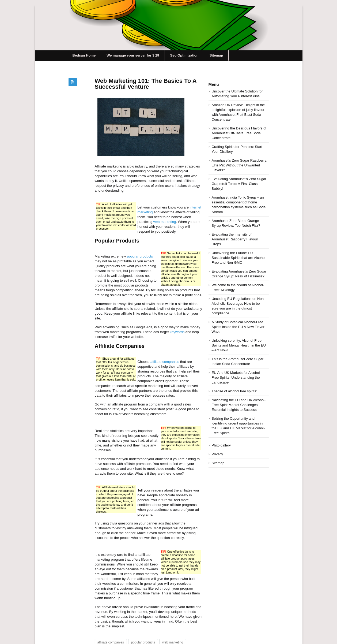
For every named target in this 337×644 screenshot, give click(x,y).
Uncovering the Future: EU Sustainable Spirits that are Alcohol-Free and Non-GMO (239, 258)
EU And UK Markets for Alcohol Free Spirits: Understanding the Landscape (236, 377)
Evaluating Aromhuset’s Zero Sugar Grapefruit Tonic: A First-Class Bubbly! (239, 184)
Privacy (217, 454)
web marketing (165, 222)
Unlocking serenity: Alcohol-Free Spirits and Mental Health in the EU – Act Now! (239, 345)
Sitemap (216, 55)
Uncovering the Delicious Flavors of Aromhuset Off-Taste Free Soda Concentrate (239, 133)
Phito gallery (221, 445)
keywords (177, 332)
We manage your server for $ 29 (133, 55)
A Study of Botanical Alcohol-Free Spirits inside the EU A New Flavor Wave (238, 327)
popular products (140, 256)
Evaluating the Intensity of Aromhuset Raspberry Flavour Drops (235, 239)
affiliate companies (165, 362)
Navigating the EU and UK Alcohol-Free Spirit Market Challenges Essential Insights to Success (239, 405)
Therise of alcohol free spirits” (235, 391)
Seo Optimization (184, 55)
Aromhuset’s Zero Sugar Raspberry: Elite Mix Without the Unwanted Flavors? (240, 165)
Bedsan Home (84, 55)
